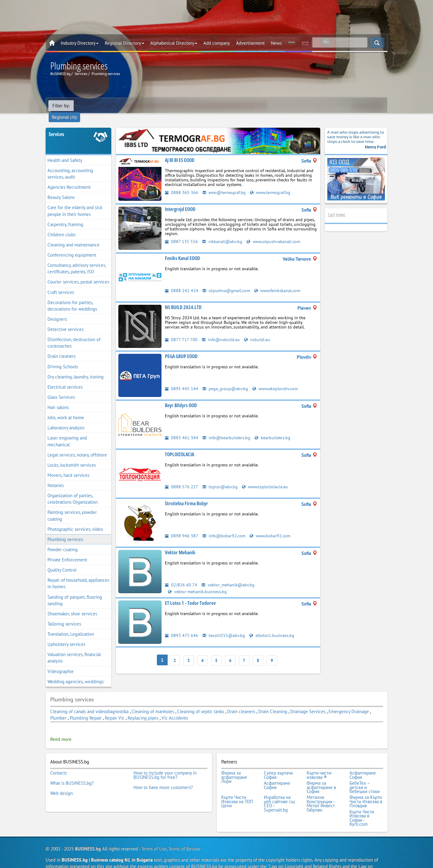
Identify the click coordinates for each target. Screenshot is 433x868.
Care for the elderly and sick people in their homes (75, 202)
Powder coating (63, 541)
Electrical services (65, 378)
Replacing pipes (143, 709)
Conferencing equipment (72, 246)
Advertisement (250, 43)
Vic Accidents (175, 709)
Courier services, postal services (78, 273)
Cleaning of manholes (153, 703)
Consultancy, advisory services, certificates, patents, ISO (77, 259)
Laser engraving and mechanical (67, 432)
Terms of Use (154, 833)
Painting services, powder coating (72, 507)
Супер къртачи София (278, 765)
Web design (61, 780)
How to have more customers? (163, 776)
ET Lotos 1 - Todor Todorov (190, 594)
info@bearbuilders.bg (227, 429)
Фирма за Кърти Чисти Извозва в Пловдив (366, 788)
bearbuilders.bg (274, 429)
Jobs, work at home (66, 409)
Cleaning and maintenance (74, 236)
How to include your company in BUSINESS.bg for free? (165, 765)
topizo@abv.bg (220, 478)
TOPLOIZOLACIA (180, 445)
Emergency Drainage (349, 703)
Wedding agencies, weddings (76, 673)
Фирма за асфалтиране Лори (234, 768)
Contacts (59, 763)
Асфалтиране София (363, 765)
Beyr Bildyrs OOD (181, 396)
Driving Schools (63, 358)
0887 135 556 (181, 232)
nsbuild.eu (258, 331)
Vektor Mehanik (180, 544)
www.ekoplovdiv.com (277, 380)
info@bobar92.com (225, 527)
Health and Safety (65, 151)
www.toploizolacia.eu (266, 478)
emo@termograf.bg (225, 183)
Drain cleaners (61, 347)
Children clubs (61, 226)
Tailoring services (64, 615)
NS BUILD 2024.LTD (183, 298)
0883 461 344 (182, 429)
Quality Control (62, 561)
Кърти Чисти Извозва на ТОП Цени (237, 788)
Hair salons (58, 398)
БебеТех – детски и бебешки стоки (365, 776)
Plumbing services (65, 530)
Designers (57, 310)
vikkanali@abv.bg (222, 232)
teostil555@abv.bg (224, 626)
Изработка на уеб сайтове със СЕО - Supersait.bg (280, 790)
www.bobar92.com (272, 527)
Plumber (58, 709)
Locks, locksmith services (72, 456)
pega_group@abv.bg (226, 380)
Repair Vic (115, 709)
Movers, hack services (68, 466)
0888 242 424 (182, 281)
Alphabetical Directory (174, 43)
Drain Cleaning (273, 703)
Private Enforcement (67, 551)
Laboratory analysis (66, 419)
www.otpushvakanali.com (274, 232)
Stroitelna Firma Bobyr (186, 494)
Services (56, 125)
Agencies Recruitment (69, 178)
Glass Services (61, 388)
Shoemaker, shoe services (72, 605)
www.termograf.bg (273, 183)
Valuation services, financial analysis (74, 649)
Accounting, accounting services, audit (70, 165)
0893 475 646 (182, 626)
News (276, 43)
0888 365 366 (182, 183)
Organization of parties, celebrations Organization (73, 490)
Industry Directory (80, 43)
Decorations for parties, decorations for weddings (72, 297)
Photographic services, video (75, 520)
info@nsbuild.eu (221, 331)
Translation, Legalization (71, 625)
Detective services (65, 320)
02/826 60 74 (181, 576)
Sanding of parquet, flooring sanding (75, 591)
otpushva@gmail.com (227, 281)
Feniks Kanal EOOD (182, 249)
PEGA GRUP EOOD (181, 347)
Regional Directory (125, 43)
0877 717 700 (181, 331)
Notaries (56, 476)
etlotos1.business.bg (273, 626)
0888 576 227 (182, 478)
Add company (217, 43)
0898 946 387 (182, 527)
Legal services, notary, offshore (77, 446)
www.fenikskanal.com (280, 281)
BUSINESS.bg (88, 833)
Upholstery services (66, 635)
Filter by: (61, 106)
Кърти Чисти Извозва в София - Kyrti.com (362, 803)
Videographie (61, 662)
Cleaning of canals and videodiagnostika (89, 703)
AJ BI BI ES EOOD (180, 151)
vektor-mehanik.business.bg (198, 582)
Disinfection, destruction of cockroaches (74, 334)
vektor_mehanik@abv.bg (229, 576)
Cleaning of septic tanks (201, 703)
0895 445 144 (182, 380)
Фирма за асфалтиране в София (321, 776)
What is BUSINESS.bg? (72, 772)
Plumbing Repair (86, 709)
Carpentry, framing (65, 215)
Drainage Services (308, 703)
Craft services (61, 283)
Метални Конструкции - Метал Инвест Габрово (321, 790)
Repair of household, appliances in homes (78, 575)
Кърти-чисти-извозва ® (320, 765)
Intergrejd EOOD (180, 200)
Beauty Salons (61, 189)
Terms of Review (184, 833)
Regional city (90, 106)
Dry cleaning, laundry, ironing (76, 368)
